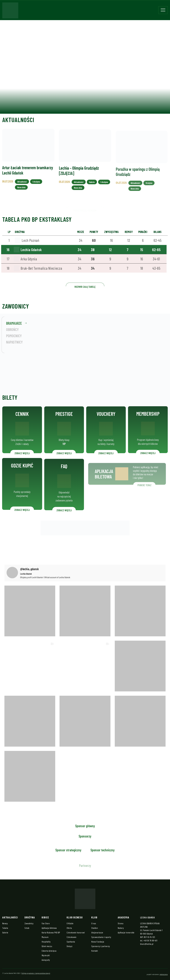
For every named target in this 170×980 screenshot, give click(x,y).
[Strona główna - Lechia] (10, 11)
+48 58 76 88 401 (150, 940)
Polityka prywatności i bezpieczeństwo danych (36, 973)
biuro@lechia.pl (147, 944)
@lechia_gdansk (29, 569)
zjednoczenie (164, 974)
